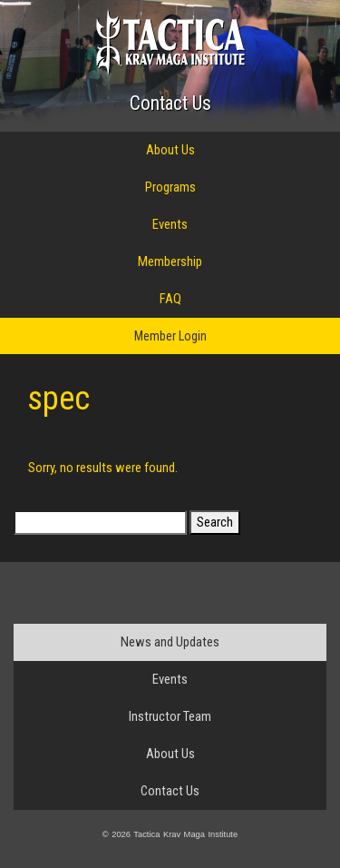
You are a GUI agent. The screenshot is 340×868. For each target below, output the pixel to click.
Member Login (170, 336)
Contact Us (170, 103)
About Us (170, 150)
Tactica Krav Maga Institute (170, 42)
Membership (170, 261)
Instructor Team (170, 716)
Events (170, 224)
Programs (170, 187)
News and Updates (170, 642)
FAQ (170, 299)
